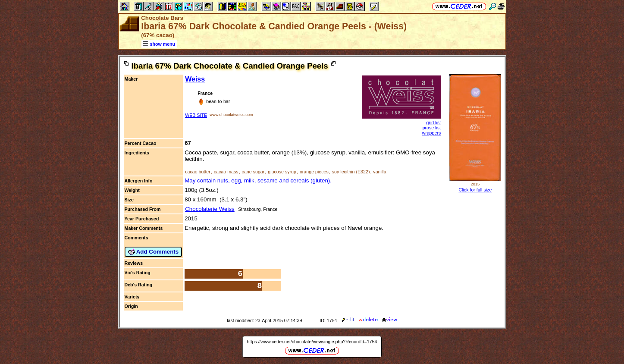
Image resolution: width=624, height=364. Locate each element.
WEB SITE (196, 115)
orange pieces (314, 172)
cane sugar (253, 172)
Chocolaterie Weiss (210, 209)
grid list (434, 122)
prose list (432, 128)
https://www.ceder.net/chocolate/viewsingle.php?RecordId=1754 (312, 342)
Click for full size (475, 190)
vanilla (379, 172)
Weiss (195, 79)
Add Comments (154, 252)
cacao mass (226, 172)
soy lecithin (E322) (351, 172)
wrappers (431, 133)
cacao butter (198, 172)
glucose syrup (282, 172)
